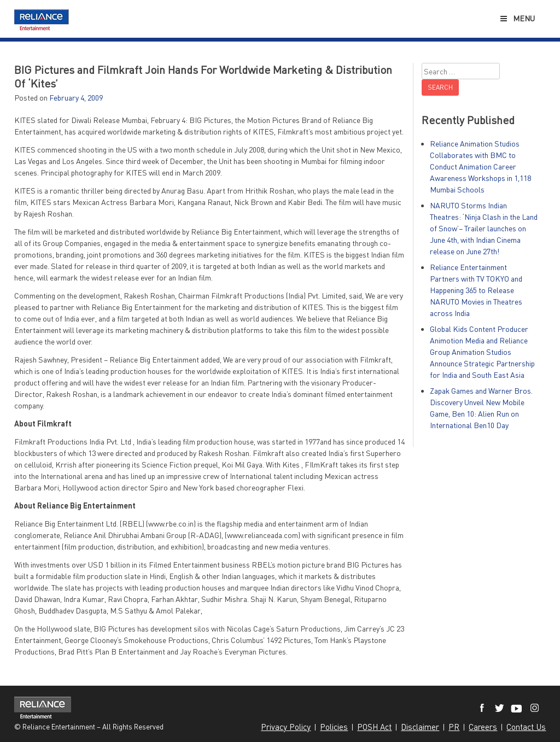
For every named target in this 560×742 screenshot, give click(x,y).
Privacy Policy (286, 727)
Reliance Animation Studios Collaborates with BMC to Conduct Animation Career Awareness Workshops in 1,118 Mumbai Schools (480, 166)
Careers (483, 727)
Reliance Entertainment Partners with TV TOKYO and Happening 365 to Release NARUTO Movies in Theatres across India (476, 290)
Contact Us (526, 727)
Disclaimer (420, 727)
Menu (517, 18)
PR (454, 727)
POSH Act (374, 727)
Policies (334, 727)
